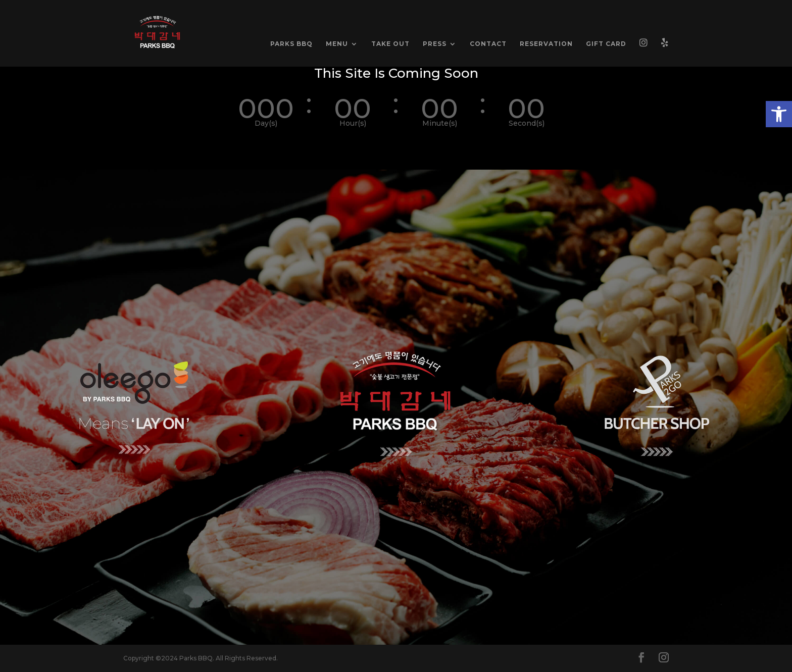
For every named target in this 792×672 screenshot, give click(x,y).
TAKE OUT (390, 44)
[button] (779, 114)
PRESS (435, 44)
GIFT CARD (606, 44)
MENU (337, 44)
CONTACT (488, 44)
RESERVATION (546, 44)
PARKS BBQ (291, 44)
